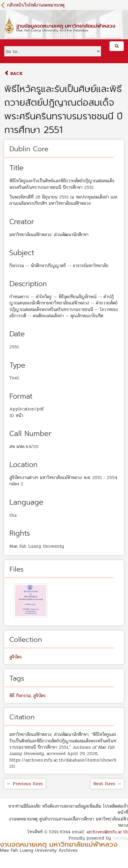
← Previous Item (25, 784)
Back (14, 73)
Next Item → (107, 784)
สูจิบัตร (16, 657)
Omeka (120, 838)
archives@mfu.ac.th (107, 832)
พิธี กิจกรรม (20, 696)
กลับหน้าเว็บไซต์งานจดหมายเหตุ (36, 5)
